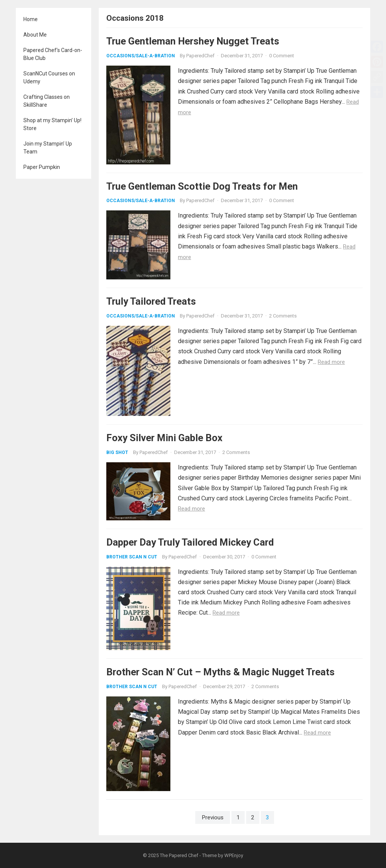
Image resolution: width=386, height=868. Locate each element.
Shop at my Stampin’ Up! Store (52, 124)
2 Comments (283, 316)
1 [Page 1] (238, 817)
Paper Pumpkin (42, 167)
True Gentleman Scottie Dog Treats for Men (202, 186)
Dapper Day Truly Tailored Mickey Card (190, 542)
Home (31, 19)
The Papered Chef (179, 855)
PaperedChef (200, 56)
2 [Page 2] (253, 817)
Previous (213, 817)
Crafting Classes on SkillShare (47, 101)
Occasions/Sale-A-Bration (141, 56)
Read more (331, 362)
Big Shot (117, 452)
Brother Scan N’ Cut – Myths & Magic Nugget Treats (221, 672)
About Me (35, 35)
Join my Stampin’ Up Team (48, 148)
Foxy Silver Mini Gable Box (164, 438)
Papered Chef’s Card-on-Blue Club (53, 54)
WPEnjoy (234, 855)
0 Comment (282, 56)
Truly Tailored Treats (151, 301)
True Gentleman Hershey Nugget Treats (193, 41)
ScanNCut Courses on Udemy (49, 77)
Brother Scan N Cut (132, 557)
